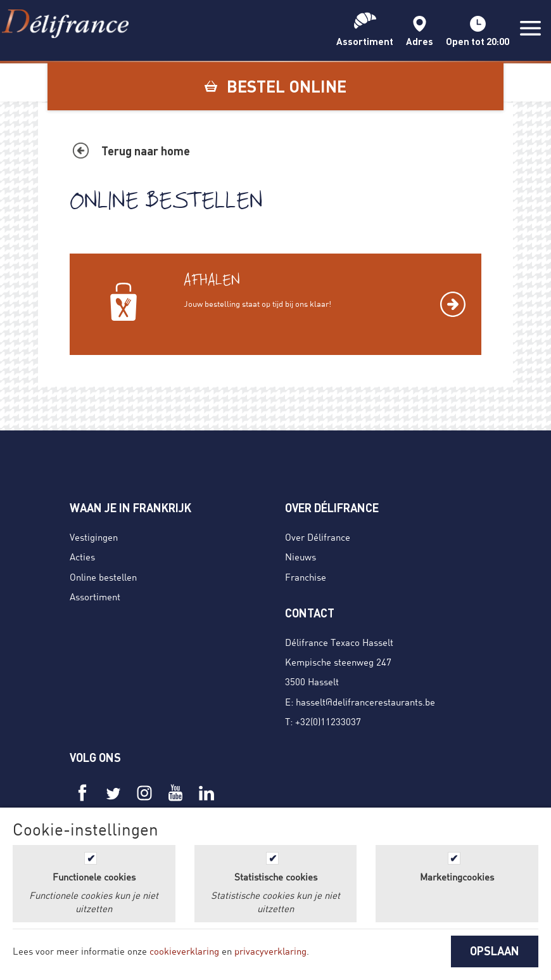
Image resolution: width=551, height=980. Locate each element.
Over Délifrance (318, 537)
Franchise (306, 577)
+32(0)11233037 (328, 721)
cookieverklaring (184, 951)
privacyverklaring (270, 951)
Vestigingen (94, 537)
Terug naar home (146, 151)
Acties (82, 557)
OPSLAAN (495, 951)
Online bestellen (103, 577)
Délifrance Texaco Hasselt (339, 642)
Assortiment (95, 596)
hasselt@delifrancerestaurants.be (365, 702)
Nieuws (301, 557)
